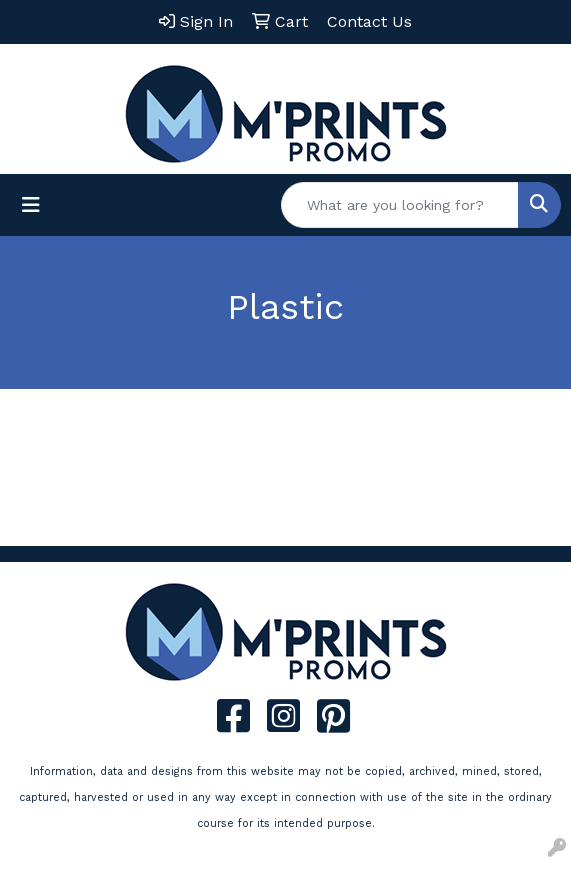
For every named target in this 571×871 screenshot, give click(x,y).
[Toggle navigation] (31, 205)
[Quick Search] (400, 205)
